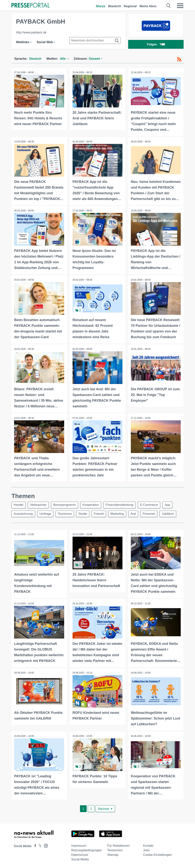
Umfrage (46, 514)
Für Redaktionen (118, 845)
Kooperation (93, 504)
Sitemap (113, 854)
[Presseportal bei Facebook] (34, 845)
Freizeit (101, 514)
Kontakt (148, 845)
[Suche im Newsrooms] (95, 40)
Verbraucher (39, 504)
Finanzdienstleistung (122, 504)
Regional (130, 6)
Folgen (156, 45)
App (171, 504)
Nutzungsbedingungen (86, 850)
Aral (137, 514)
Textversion (115, 850)
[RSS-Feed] (179, 59)
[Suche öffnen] (169, 6)
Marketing (120, 514)
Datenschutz (80, 854)
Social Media (80, 859)
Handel (19, 504)
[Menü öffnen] (180, 6)
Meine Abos (148, 6)
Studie (85, 514)
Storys (101, 6)
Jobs (146, 850)
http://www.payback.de (31, 32)
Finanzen (153, 514)
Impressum (79, 845)
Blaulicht (115, 6)
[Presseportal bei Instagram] (45, 845)
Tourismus (66, 514)
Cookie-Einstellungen (158, 854)
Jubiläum (173, 514)
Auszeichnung (24, 514)
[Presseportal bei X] (39, 845)
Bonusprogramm (66, 504)
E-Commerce (152, 504)
